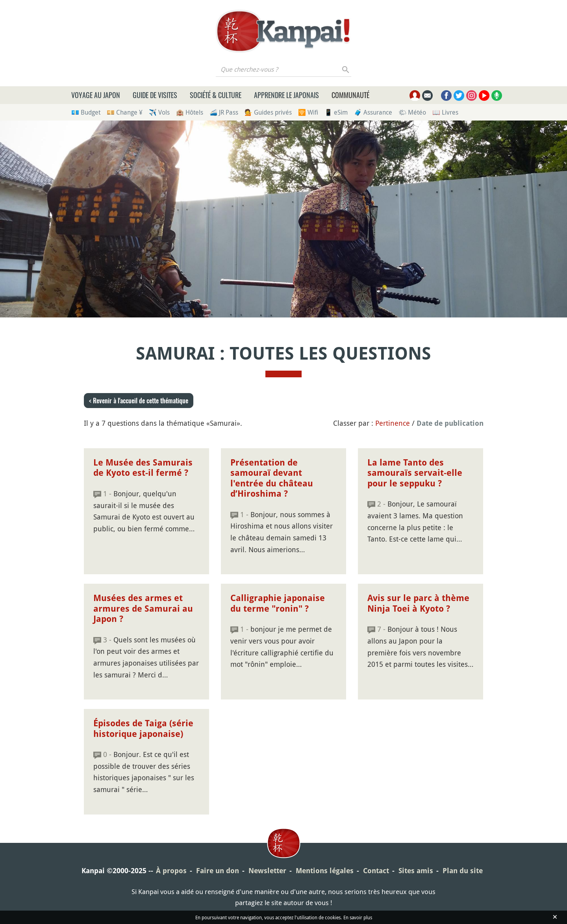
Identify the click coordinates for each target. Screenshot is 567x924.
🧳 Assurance (373, 112)
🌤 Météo (412, 112)
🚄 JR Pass (224, 112)
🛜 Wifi (308, 112)
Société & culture (216, 95)
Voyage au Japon (96, 95)
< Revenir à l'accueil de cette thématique (139, 401)
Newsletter (267, 871)
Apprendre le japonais (286, 95)
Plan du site (463, 871)
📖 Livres (445, 112)
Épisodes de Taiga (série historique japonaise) (143, 728)
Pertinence (393, 423)
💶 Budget (86, 112)
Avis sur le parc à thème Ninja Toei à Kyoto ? (418, 603)
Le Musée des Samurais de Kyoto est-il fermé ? (143, 468)
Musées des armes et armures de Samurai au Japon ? (143, 609)
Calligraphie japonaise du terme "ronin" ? (278, 603)
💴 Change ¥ (125, 112)
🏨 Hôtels (190, 112)
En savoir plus (358, 917)
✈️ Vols (159, 112)
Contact (376, 871)
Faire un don (218, 871)
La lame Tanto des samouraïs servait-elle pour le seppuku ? (415, 473)
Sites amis (416, 871)
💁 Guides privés (268, 112)
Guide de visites (155, 95)
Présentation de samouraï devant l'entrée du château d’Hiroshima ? (272, 478)
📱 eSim (336, 112)
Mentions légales (325, 871)
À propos (171, 871)
